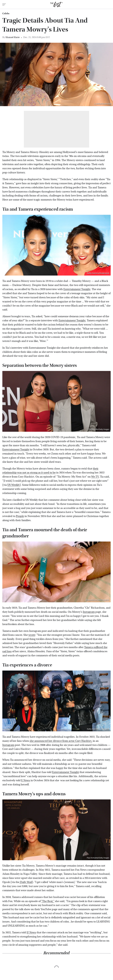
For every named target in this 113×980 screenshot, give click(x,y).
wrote (32, 635)
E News (26, 780)
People (20, 516)
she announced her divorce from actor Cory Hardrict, (61, 741)
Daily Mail (26, 882)
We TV (95, 477)
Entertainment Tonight (77, 289)
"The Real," (48, 901)
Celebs (6, 14)
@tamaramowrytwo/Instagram (97, 600)
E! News (31, 933)
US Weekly (14, 485)
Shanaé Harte (13, 37)
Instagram (89, 612)
